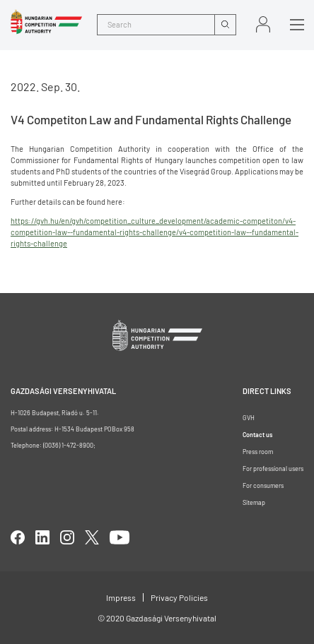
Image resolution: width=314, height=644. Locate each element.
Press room (258, 452)
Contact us (257, 435)
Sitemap (254, 502)
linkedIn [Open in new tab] (42, 537)
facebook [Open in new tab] (18, 537)
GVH (249, 418)
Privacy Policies (179, 597)
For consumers (263, 485)
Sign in (263, 24)
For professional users (273, 469)
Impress (121, 597)
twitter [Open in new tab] (92, 537)
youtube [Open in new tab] (120, 537)
